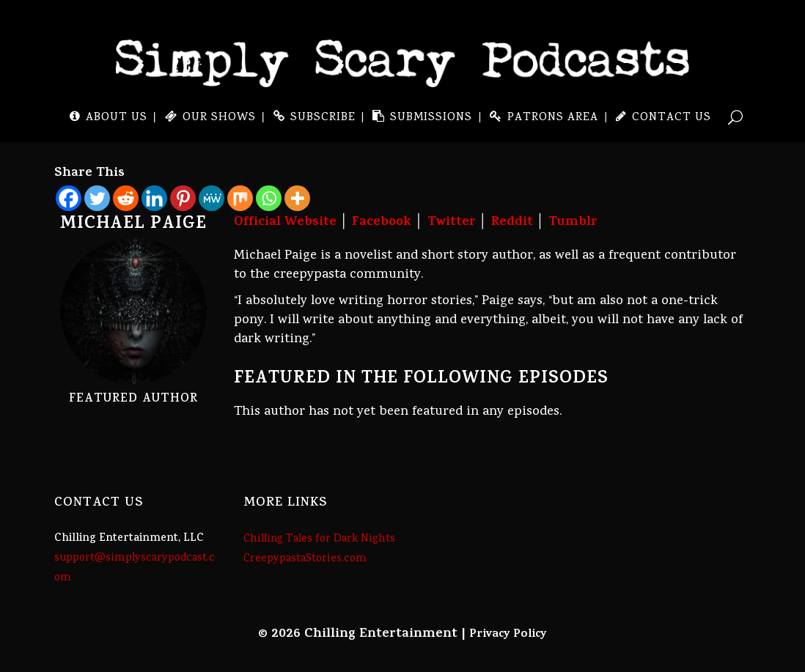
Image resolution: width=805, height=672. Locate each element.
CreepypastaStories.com (305, 559)
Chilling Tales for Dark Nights (319, 539)
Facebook (382, 223)
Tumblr (573, 223)
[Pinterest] (183, 198)
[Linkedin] (154, 198)
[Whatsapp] (269, 198)
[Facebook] (69, 198)
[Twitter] (97, 198)
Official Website (285, 223)
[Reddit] (126, 198)
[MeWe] (212, 198)
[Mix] (240, 198)
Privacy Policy (508, 635)
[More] (297, 198)
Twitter (452, 223)
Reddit (512, 223)
